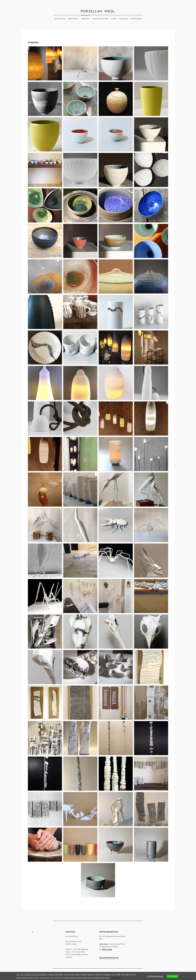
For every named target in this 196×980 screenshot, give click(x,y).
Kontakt (124, 19)
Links (114, 19)
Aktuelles (60, 19)
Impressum (136, 19)
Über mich (73, 19)
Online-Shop (107, 949)
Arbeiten (85, 19)
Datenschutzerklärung (109, 958)
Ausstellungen (101, 19)
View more (116, 978)
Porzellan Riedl (98, 11)
